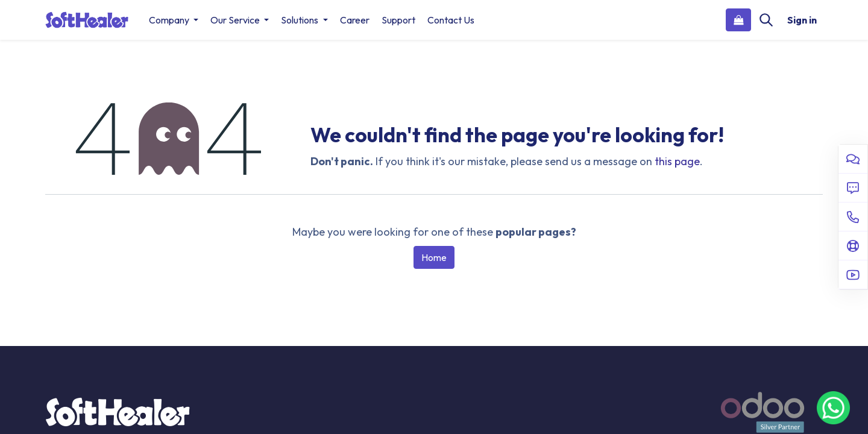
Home (434, 257)
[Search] (766, 20)
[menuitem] (355, 20)
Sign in (802, 20)
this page (677, 161)
